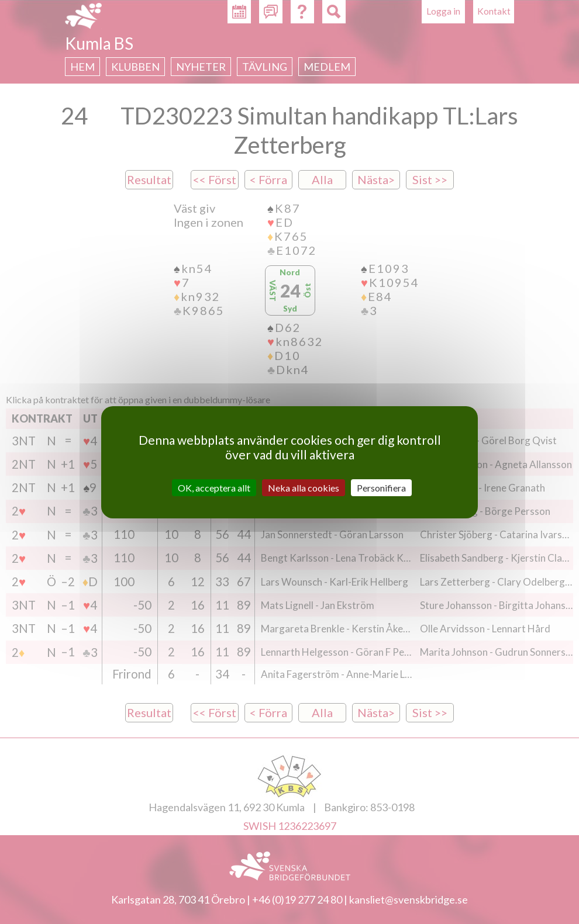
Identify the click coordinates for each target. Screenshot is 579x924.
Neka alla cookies (304, 487)
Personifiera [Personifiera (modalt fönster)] (381, 487)
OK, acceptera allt (214, 487)
